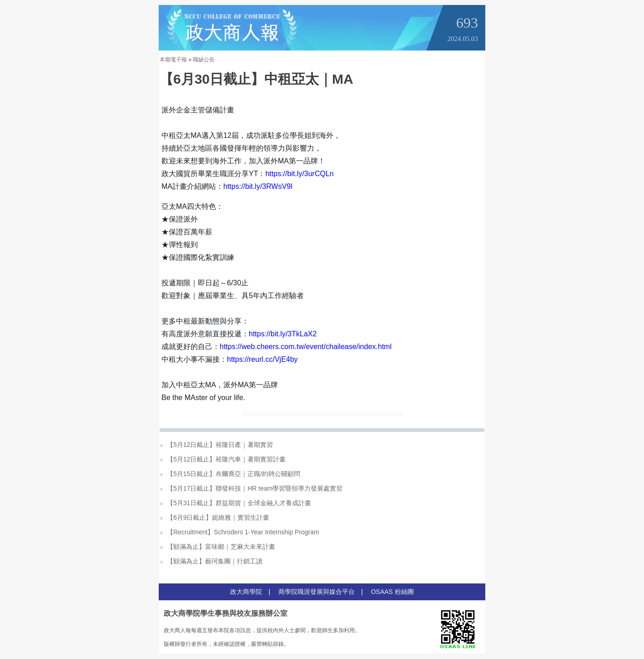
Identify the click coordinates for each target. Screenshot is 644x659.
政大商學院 (246, 592)
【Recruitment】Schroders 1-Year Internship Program (240, 532)
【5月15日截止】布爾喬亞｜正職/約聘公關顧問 (230, 474)
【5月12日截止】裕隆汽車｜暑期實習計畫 (223, 459)
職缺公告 (204, 60)
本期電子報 (173, 60)
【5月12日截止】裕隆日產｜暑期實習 (216, 445)
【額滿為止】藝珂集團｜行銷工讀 (211, 561)
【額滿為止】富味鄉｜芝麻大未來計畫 (218, 547)
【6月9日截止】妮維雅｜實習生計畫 (215, 517)
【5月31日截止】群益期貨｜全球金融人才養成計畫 (236, 503)
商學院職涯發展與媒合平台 (317, 592)
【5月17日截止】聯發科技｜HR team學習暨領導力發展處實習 (251, 488)
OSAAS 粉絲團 (392, 592)
